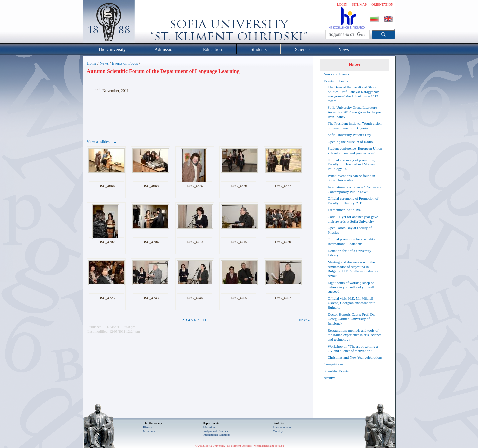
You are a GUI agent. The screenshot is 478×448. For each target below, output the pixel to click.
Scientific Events (336, 371)
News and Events (336, 74)
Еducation (209, 427)
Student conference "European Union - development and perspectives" (355, 151)
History (148, 427)
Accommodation (282, 427)
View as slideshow (101, 142)
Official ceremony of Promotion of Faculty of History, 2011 (353, 201)
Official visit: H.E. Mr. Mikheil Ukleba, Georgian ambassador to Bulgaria (352, 303)
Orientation (382, 4)
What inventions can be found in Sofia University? (351, 178)
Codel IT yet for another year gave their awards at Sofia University (353, 219)
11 (205, 320)
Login (342, 4)
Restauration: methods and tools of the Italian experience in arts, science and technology (355, 335)
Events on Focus (125, 63)
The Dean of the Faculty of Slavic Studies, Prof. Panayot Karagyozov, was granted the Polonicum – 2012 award (354, 94)
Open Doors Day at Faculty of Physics (350, 230)
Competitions (333, 364)
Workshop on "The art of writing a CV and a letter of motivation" (353, 349)
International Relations (216, 435)
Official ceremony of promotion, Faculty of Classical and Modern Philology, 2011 (352, 164)
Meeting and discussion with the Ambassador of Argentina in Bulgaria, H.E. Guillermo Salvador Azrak (353, 269)
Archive (329, 378)
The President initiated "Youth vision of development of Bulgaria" (355, 126)
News (104, 63)
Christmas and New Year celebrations (355, 357)
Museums (149, 431)
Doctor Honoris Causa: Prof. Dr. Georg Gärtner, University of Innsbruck (351, 319)
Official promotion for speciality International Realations (351, 241)
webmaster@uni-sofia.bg (269, 446)
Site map (359, 4)
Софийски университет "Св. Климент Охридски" (146, 23)
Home (91, 63)
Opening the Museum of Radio (350, 142)
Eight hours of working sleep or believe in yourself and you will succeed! (351, 287)
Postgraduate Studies (215, 431)
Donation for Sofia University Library (350, 253)
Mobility (278, 431)
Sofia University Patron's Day (349, 135)
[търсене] (347, 35)
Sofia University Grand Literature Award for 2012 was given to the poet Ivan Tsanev (355, 112)
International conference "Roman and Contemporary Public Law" (355, 189)
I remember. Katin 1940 (345, 210)
